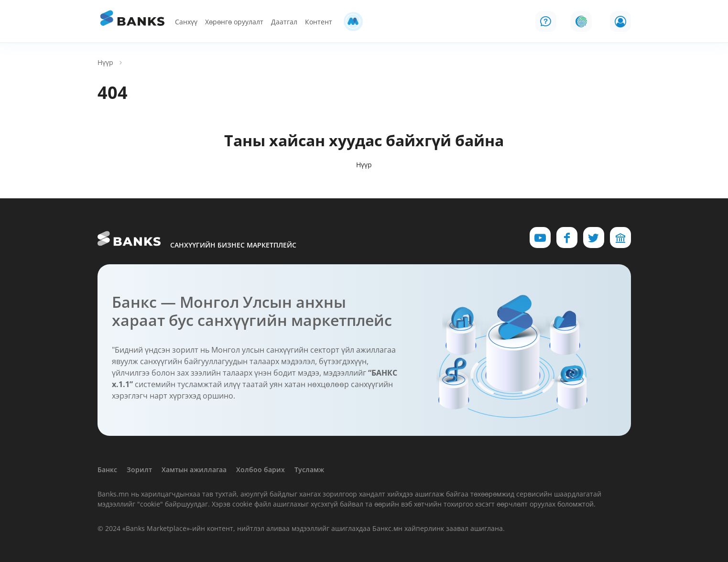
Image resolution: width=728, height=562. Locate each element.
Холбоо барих (261, 470)
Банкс (107, 470)
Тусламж (309, 470)
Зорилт (139, 470)
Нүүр (105, 62)
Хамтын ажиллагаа (194, 470)
